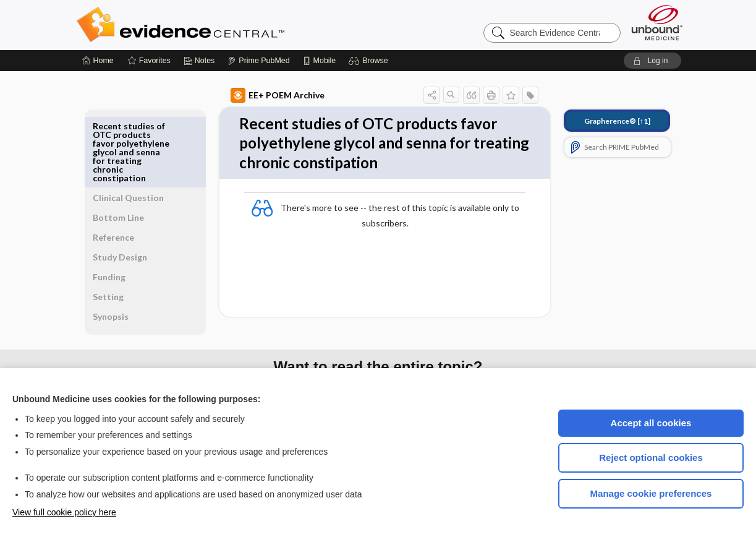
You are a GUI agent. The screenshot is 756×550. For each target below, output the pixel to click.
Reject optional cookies (651, 458)
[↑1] (603, 121)
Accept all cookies (651, 423)
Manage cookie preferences (651, 493)
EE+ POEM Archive (263, 95)
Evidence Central (230, 25)
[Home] (98, 61)
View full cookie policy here (64, 512)
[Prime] (258, 61)
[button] (370, 61)
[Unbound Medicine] (657, 23)
